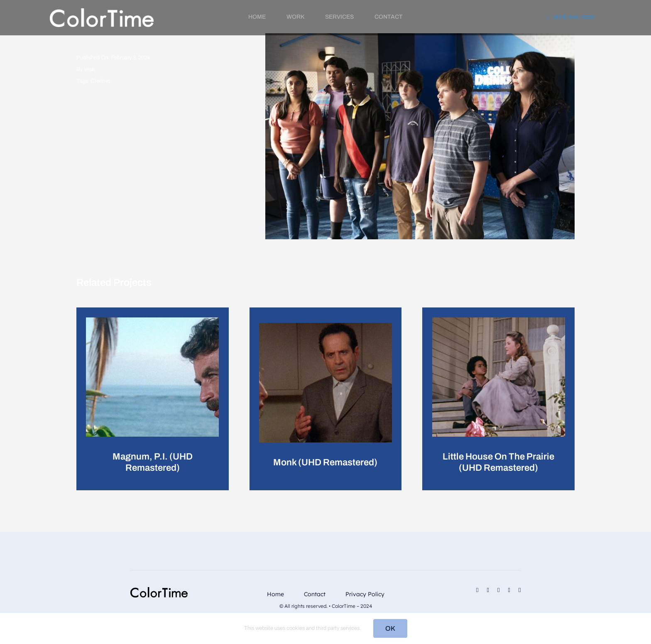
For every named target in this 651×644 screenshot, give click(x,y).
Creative (100, 81)
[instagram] (488, 590)
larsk (89, 69)
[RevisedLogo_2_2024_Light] (102, 11)
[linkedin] (498, 590)
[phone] (520, 590)
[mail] (509, 590)
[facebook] (477, 590)
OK (390, 628)
